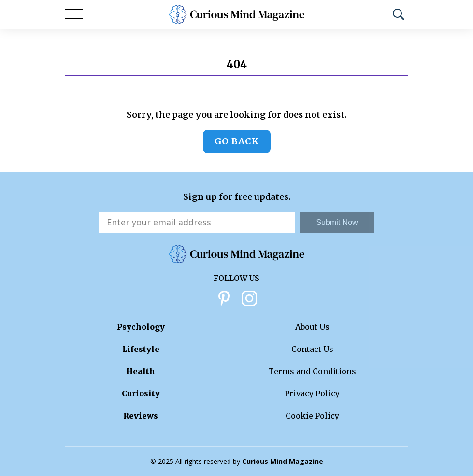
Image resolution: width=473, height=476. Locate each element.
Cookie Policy (312, 416)
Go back (237, 141)
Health (141, 371)
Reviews (141, 416)
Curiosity (141, 393)
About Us (312, 327)
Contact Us (312, 349)
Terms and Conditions (312, 371)
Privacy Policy (312, 393)
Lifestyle (141, 349)
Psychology (141, 327)
